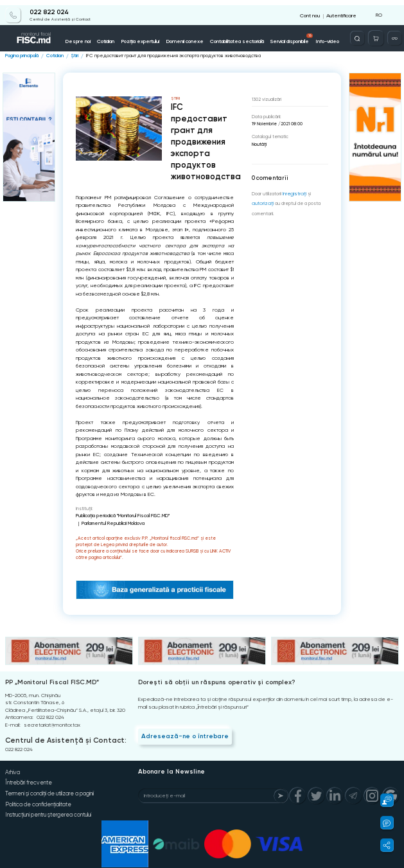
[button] (383, 800)
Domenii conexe (180, 36)
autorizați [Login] (261, 200)
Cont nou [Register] (312, 10)
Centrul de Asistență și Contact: (59, 730)
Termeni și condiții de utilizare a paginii (49, 780)
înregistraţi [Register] (294, 191)
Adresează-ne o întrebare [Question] (180, 725)
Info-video (317, 36)
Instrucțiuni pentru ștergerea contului (48, 799)
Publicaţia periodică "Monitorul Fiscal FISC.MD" (120, 512)
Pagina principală (21, 54)
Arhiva (12, 760)
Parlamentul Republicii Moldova (200, 512)
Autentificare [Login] (342, 10)
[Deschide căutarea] (361, 33)
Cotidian (106, 36)
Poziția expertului (138, 36)
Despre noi (79, 36)
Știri (72, 54)
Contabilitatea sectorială (230, 36)
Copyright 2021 (17, 865)
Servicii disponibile (283, 33)
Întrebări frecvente (27, 770)
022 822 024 (44, 8)
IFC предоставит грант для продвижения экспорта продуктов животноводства (163, 54)
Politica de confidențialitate (37, 789)
